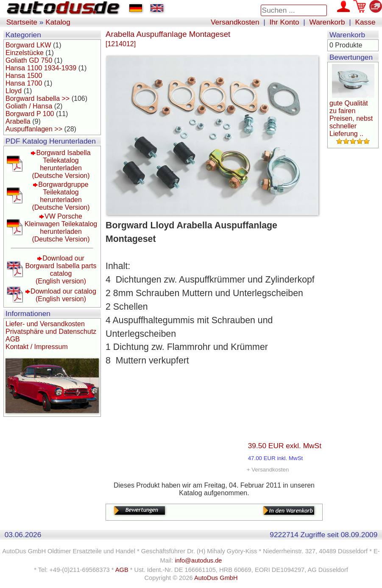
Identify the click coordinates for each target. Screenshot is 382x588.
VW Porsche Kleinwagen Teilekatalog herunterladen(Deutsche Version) (61, 228)
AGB (13, 339)
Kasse (365, 22)
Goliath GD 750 (29, 60)
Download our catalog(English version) (63, 295)
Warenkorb (327, 22)
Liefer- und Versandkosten (45, 324)
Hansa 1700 (24, 83)
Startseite (22, 22)
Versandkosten (235, 22)
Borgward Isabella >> (38, 98)
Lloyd (14, 91)
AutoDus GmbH (216, 578)
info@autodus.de (198, 560)
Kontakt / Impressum (37, 347)
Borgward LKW (28, 45)
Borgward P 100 (30, 114)
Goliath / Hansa (29, 106)
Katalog (58, 22)
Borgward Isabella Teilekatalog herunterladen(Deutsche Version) (61, 164)
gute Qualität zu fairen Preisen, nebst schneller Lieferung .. (351, 118)
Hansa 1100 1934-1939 (41, 68)
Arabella (18, 121)
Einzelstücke (25, 53)
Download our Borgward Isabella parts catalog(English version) (61, 270)
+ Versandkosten (268, 470)
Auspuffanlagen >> (34, 129)
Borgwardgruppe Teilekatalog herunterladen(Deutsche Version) (61, 196)
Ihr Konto (284, 22)
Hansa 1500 (24, 76)
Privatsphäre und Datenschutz (51, 331)
